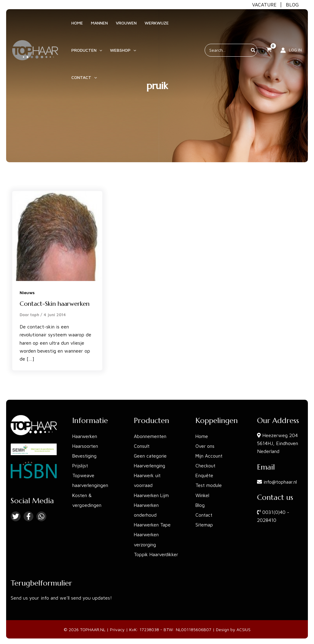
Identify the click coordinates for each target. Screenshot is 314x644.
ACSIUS (244, 629)
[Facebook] (28, 516)
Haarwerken (85, 436)
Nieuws (27, 292)
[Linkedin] (41, 516)
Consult (142, 446)
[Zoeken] (253, 39)
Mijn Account (210, 456)
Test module (209, 485)
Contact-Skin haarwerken (55, 304)
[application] (98, 53)
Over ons (205, 446)
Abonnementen (150, 436)
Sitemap (204, 524)
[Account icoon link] (291, 38)
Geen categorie (151, 456)
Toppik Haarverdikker (157, 554)
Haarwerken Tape (153, 524)
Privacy (117, 629)
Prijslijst (81, 466)
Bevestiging (85, 456)
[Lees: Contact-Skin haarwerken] (57, 235)
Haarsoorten (86, 446)
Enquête (205, 475)
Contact (204, 515)
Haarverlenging (150, 466)
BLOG (292, 5)
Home (202, 436)
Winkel (203, 495)
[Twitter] (16, 516)
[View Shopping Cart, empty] (269, 39)
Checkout (206, 466)
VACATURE (264, 5)
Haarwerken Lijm (152, 495)
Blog (200, 505)
